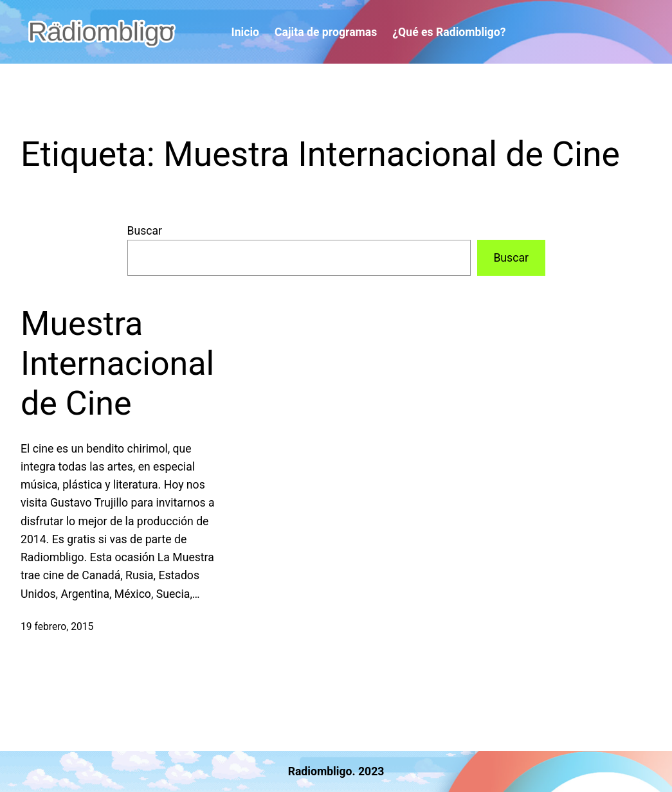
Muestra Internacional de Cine (117, 364)
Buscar (145, 231)
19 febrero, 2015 (57, 626)
